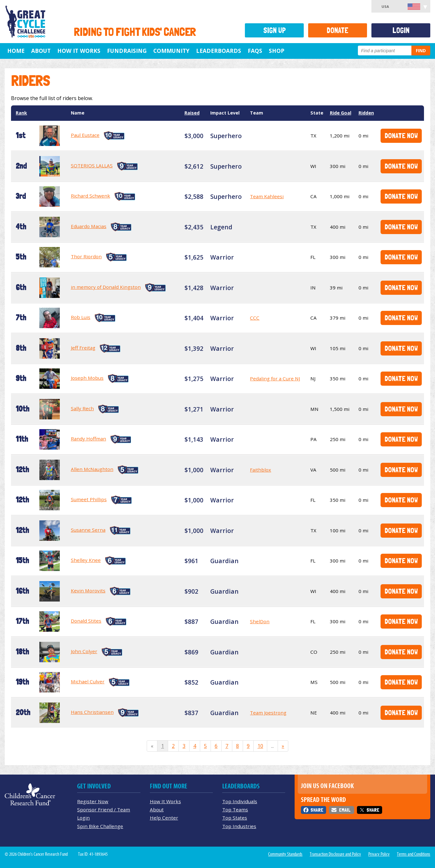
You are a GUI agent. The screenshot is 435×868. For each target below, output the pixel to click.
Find (421, 50)
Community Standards (285, 854)
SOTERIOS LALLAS (92, 165)
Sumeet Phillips (89, 499)
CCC (255, 318)
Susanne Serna (88, 530)
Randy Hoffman (88, 439)
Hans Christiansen (92, 712)
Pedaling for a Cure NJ (275, 378)
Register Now (93, 801)
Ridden (366, 113)
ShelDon (260, 621)
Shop (277, 51)
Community (171, 51)
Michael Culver (88, 681)
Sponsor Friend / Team (104, 809)
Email (345, 810)
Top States (235, 818)
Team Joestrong (268, 713)
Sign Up (274, 30)
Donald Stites (86, 621)
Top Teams (235, 809)
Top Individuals (240, 801)
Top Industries (239, 826)
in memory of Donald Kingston (106, 287)
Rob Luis (81, 317)
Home (16, 51)
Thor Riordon (86, 256)
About (41, 51)
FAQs (255, 51)
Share (317, 810)
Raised (192, 113)
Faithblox (260, 470)
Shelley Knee (86, 560)
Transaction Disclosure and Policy (335, 854)
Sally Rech (82, 408)
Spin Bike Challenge (100, 826)
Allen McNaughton (92, 469)
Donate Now (401, 135)
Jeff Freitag (83, 348)
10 (260, 746)
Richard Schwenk (90, 196)
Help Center (164, 818)
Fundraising (127, 51)
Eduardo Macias (89, 226)
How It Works (79, 51)
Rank (21, 113)
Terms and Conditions (414, 854)
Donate (338, 30)
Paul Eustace (85, 135)
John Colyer (84, 651)
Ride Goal (341, 113)
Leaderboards (219, 51)
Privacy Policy (379, 854)
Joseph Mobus (87, 378)
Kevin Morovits (88, 591)
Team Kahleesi (267, 196)
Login (401, 30)
